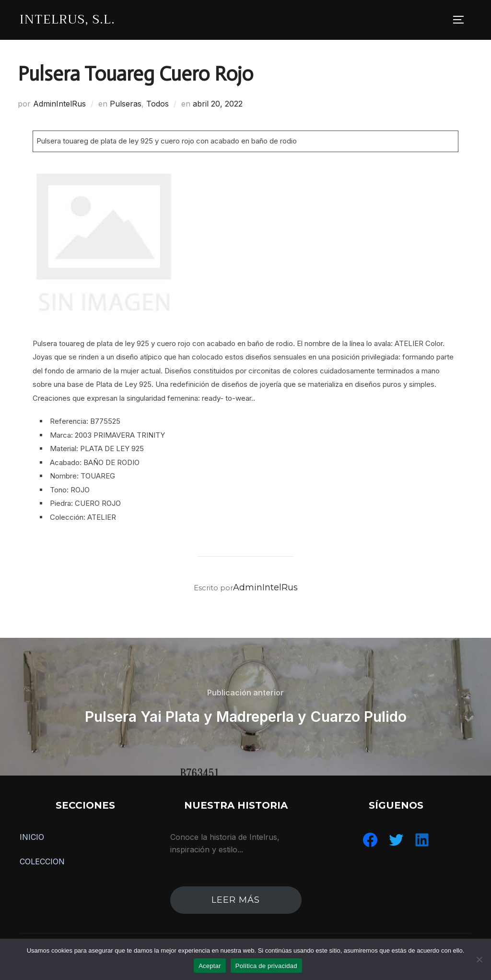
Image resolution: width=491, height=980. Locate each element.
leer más (236, 900)
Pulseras (126, 104)
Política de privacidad (266, 966)
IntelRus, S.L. (67, 19)
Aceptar (210, 966)
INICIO (32, 837)
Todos (158, 104)
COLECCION (42, 861)
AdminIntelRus (59, 104)
